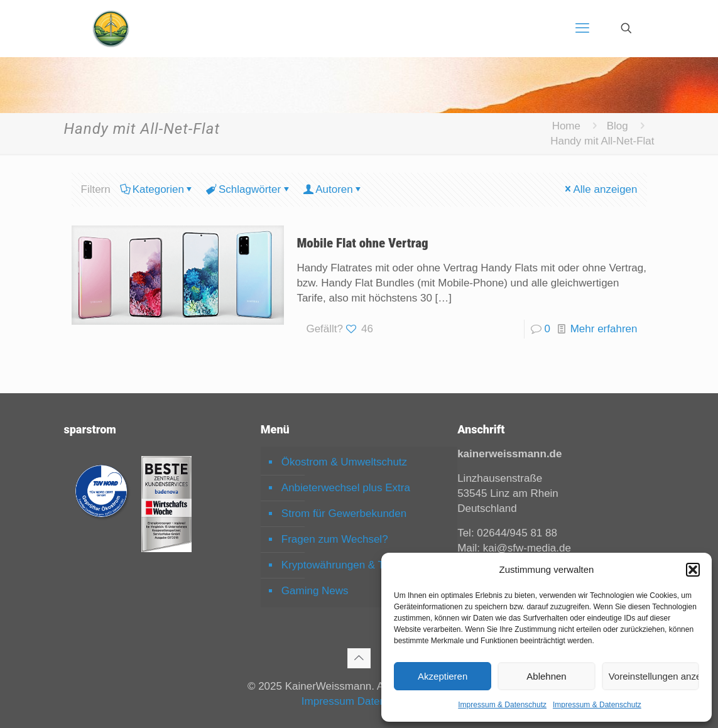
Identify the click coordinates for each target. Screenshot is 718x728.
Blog (617, 126)
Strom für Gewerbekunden (344, 513)
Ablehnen (546, 676)
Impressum (328, 701)
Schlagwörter (249, 189)
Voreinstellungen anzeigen (654, 676)
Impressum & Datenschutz (502, 705)
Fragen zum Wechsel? (335, 539)
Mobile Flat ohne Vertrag (362, 243)
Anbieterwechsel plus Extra (346, 488)
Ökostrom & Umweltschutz (344, 462)
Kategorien (157, 189)
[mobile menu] (582, 28)
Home (566, 126)
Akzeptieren (443, 676)
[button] (693, 570)
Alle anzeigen (600, 189)
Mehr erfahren (604, 329)
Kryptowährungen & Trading (348, 565)
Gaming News (315, 591)
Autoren (333, 189)
